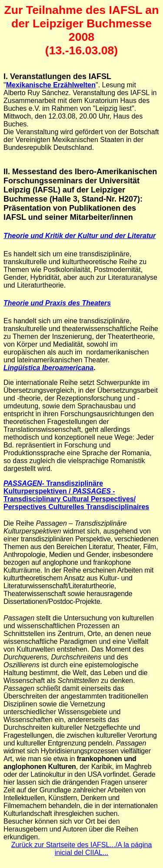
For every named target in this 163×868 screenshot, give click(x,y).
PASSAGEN (23, 483)
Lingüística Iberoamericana (48, 368)
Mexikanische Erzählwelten (51, 85)
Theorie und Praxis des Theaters (57, 303)
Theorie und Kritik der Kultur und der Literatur (80, 236)
